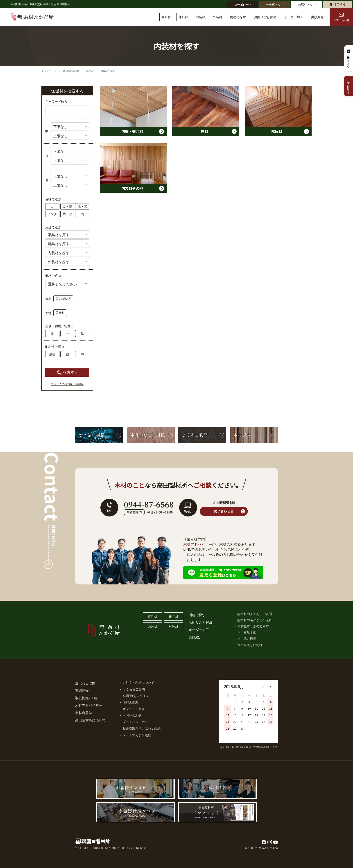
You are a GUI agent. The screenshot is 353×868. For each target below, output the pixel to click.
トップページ (49, 71)
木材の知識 (131, 702)
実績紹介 (317, 17)
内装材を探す (108, 71)
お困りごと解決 (265, 17)
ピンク (52, 214)
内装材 (200, 17)
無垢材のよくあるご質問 (255, 614)
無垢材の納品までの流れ (255, 620)
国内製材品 (63, 299)
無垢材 (90, 71)
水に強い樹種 (247, 638)
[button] (270, 687)
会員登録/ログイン (136, 696)
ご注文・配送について (138, 682)
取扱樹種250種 (71, 71)
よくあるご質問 (134, 689)
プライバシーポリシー (138, 722)
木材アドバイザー (198, 544)
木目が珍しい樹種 (250, 645)
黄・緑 (67, 214)
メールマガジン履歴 (137, 735)
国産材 (60, 313)
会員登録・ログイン (349, 61)
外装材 (217, 17)
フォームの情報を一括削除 (67, 384)
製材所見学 (84, 713)
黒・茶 (67, 206)
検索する (70, 372)
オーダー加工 (294, 17)
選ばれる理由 (85, 683)
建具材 (183, 17)
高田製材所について (90, 720)
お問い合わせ (341, 17)
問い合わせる (349, 86)
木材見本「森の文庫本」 (255, 626)
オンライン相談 (134, 709)
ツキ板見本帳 (247, 632)
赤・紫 (82, 206)
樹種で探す (238, 17)
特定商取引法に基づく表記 (142, 728)
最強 (52, 354)
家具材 (166, 17)
